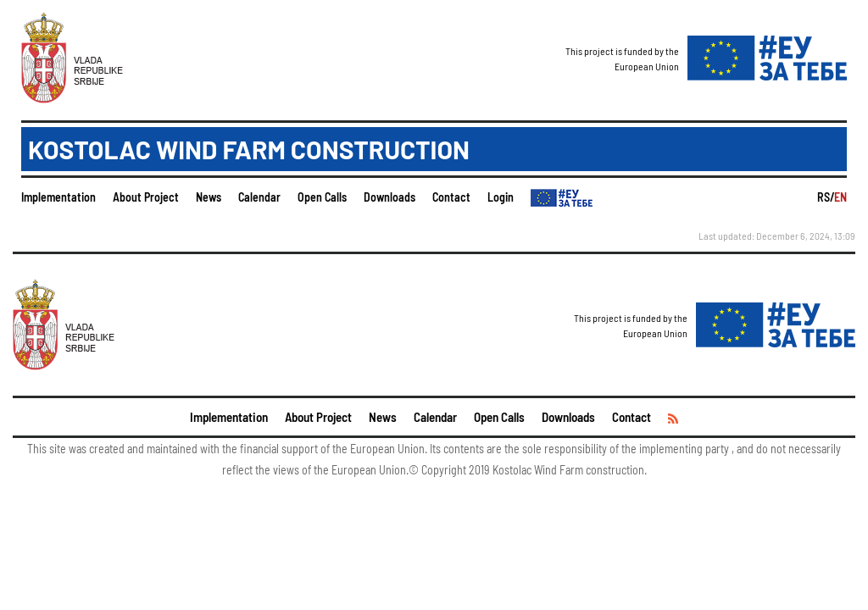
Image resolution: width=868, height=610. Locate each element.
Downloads (389, 197)
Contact (451, 197)
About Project (146, 197)
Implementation (58, 197)
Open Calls (322, 197)
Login (501, 197)
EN (840, 197)
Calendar (259, 197)
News (209, 197)
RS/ (826, 197)
